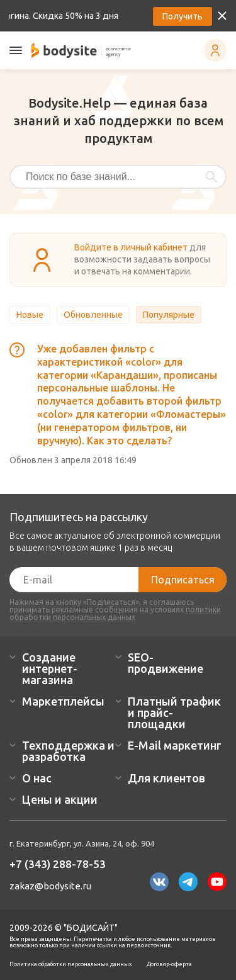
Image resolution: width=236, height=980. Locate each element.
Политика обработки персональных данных (71, 964)
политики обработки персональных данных (115, 613)
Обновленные (93, 315)
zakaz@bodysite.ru (50, 886)
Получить (183, 16)
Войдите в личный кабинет (131, 247)
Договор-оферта (169, 964)
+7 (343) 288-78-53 (58, 864)
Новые (30, 315)
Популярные (169, 315)
